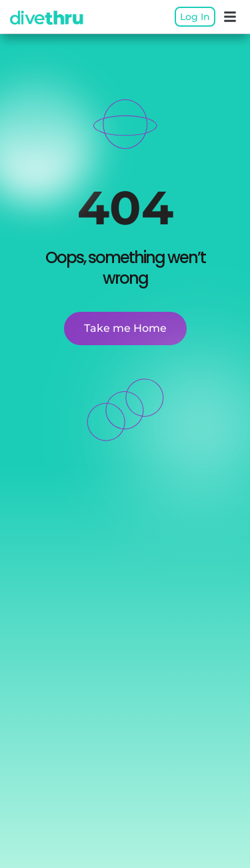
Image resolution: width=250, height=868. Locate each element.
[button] (230, 17)
